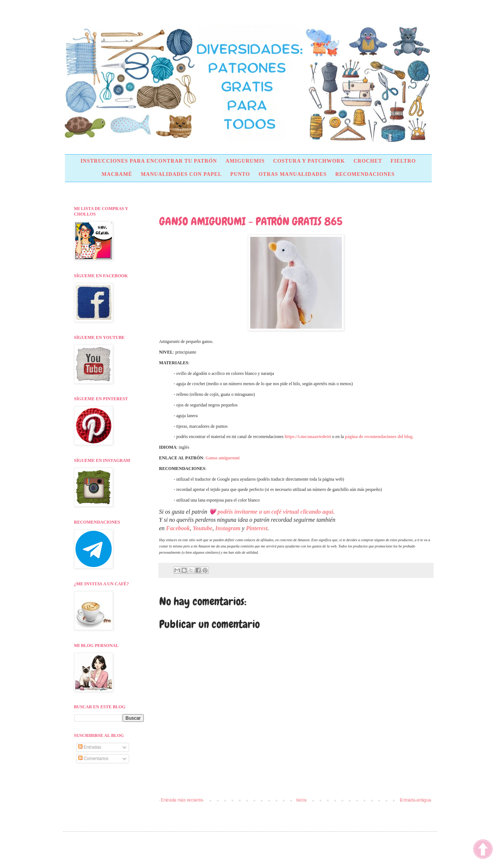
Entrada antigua (415, 800)
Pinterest (257, 528)
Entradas (90, 747)
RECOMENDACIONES (365, 174)
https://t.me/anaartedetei (308, 437)
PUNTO (240, 174)
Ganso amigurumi (222, 458)
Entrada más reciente (182, 800)
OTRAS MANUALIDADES (293, 174)
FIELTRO (403, 161)
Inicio (301, 800)
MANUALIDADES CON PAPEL (181, 174)
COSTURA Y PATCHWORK (309, 161)
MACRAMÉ (117, 174)
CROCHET (368, 161)
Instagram (228, 528)
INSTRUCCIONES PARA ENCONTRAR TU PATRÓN (149, 161)
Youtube (202, 528)
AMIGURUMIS (245, 161)
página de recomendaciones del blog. (379, 437)
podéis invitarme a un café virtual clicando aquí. (276, 512)
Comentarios (93, 759)
